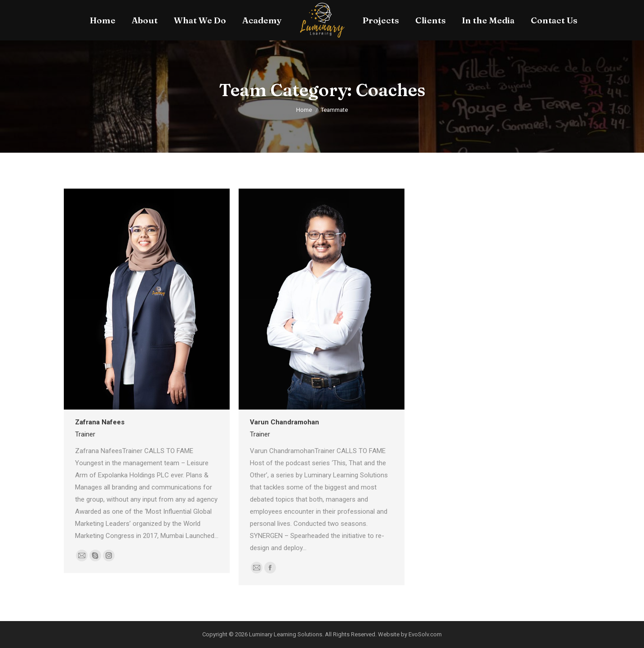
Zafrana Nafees (100, 422)
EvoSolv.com (425, 634)
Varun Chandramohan (284, 422)
